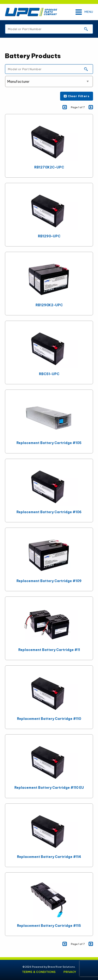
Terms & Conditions (39, 972)
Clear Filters (77, 96)
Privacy (70, 972)
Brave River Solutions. (62, 967)
